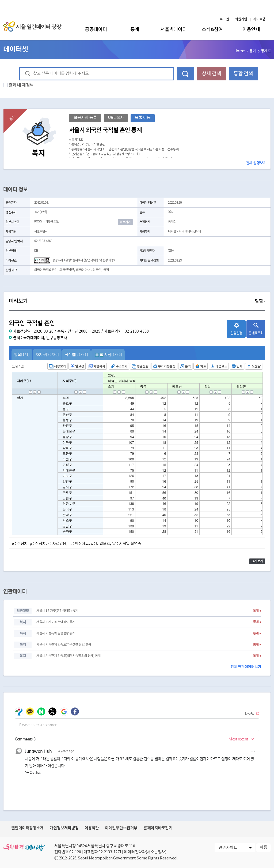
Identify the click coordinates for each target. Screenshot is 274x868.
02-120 (75, 852)
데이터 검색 (186, 74)
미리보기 (137, 301)
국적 (106, 270)
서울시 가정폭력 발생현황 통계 (56, 633)
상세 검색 (211, 74)
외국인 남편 (66, 270)
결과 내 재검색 (21, 85)
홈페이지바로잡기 (158, 828)
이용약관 (92, 828)
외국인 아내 (83, 270)
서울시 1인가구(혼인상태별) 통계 (57, 611)
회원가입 (241, 19)
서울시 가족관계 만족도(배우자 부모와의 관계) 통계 (68, 656)
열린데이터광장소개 (27, 828)
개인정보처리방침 (64, 828)
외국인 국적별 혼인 (46, 270)
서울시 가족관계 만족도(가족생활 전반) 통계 (64, 645)
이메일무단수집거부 (121, 828)
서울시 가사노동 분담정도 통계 (56, 622)
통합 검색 (243, 74)
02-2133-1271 (110, 852)
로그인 (224, 19)
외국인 (97, 270)
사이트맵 (259, 19)
